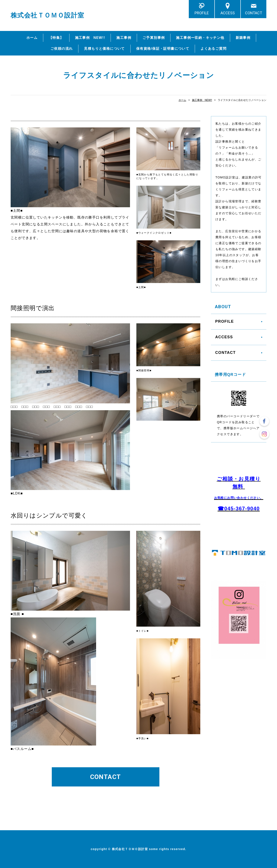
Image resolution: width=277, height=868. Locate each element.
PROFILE (202, 13)
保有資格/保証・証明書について (163, 49)
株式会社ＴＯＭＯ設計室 (47, 15)
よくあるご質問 (214, 49)
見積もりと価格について (104, 49)
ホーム (32, 38)
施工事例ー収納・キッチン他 (200, 38)
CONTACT (254, 13)
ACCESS (228, 13)
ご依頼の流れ (62, 49)
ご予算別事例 (154, 38)
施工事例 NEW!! (90, 38)
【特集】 (56, 38)
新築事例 (243, 38)
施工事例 (124, 38)
